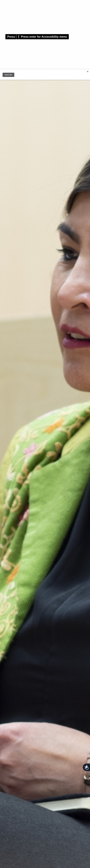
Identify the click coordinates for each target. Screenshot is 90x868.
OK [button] (78, 864)
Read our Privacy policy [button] (34, 864)
